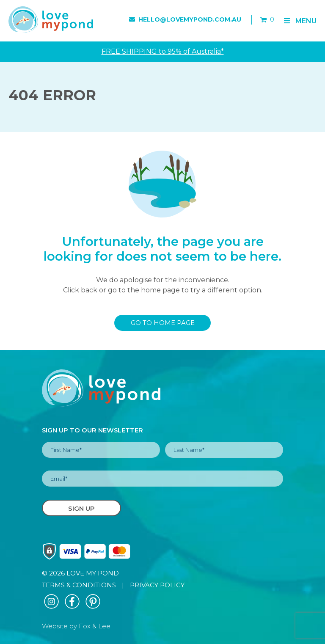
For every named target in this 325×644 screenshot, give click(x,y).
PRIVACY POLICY (157, 585)
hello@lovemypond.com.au (185, 19)
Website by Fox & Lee (76, 626)
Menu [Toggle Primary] (300, 21)
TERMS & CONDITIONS (79, 585)
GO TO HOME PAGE (163, 323)
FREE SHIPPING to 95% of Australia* (163, 51)
